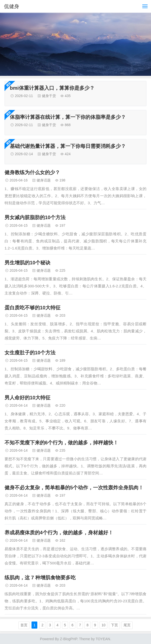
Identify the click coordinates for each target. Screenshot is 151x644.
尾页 (127, 625)
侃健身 (12, 6)
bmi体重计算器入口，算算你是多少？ (52, 88)
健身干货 (49, 96)
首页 (24, 625)
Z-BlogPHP (69, 639)
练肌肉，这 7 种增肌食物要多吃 (40, 578)
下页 (114, 625)
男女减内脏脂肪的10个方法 (35, 217)
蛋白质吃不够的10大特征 (33, 308)
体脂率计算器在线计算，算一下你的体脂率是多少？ (68, 117)
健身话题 (44, 180)
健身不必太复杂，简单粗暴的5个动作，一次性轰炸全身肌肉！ (74, 488)
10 (104, 625)
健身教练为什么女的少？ (32, 172)
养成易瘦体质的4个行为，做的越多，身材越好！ (59, 533)
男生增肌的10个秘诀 (27, 263)
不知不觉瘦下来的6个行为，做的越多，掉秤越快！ (61, 443)
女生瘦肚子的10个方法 (30, 353)
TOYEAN (103, 639)
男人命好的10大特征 (27, 398)
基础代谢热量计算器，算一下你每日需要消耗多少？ (68, 146)
